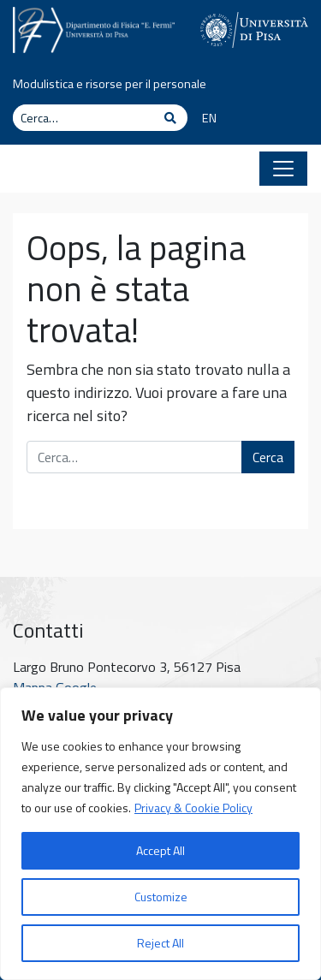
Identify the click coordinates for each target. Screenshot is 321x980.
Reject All (160, 943)
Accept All (160, 850)
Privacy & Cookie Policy (193, 808)
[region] (160, 834)
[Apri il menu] (283, 169)
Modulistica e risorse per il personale (110, 84)
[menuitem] (203, 119)
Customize (161, 897)
